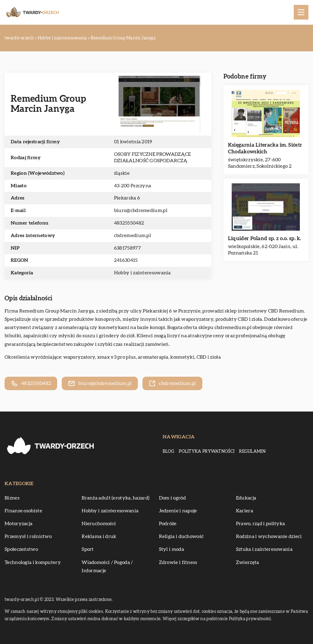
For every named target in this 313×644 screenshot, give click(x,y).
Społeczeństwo (21, 549)
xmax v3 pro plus (117, 357)
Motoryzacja (18, 524)
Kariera (245, 511)
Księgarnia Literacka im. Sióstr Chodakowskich (265, 148)
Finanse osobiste (23, 511)
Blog (168, 452)
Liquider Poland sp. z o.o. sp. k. (265, 238)
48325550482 (129, 223)
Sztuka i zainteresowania (264, 549)
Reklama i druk (99, 536)
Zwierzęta (248, 562)
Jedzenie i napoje (178, 511)
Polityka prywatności (207, 452)
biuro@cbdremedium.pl (141, 210)
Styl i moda (171, 549)
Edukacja (246, 498)
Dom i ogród (172, 498)
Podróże (168, 524)
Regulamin (252, 452)
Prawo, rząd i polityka (261, 524)
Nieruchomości (99, 524)
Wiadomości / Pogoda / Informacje (107, 567)
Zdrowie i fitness (178, 562)
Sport (88, 549)
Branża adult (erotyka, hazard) (116, 498)
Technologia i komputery (33, 562)
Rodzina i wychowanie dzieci (269, 536)
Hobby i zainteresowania (142, 273)
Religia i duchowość (181, 536)
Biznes (12, 498)
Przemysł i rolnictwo (28, 536)
